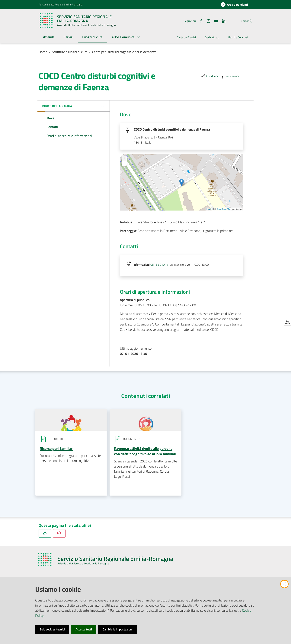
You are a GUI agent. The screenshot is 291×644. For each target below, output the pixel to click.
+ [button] (124, 159)
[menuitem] (49, 37)
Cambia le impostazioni (118, 629)
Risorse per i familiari (57, 449)
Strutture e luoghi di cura (70, 52)
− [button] (124, 164)
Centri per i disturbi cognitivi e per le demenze (124, 52)
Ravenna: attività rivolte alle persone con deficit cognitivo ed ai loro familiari (145, 452)
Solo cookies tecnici (52, 629)
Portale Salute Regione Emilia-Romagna (61, 4)
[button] (248, 21)
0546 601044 (159, 265)
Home (43, 52)
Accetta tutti (84, 629)
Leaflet (210, 209)
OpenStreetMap (224, 209)
